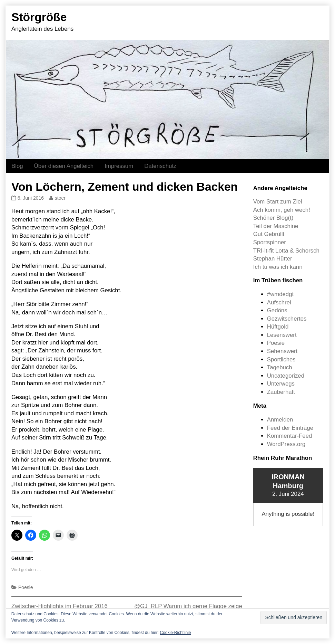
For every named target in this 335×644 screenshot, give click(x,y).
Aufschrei (279, 302)
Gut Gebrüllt (269, 234)
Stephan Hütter (273, 259)
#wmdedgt (280, 294)
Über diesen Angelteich (64, 166)
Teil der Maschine (276, 226)
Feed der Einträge (290, 428)
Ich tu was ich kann (278, 267)
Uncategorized (286, 376)
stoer (60, 198)
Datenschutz (160, 166)
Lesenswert (282, 335)
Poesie (26, 587)
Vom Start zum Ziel (278, 202)
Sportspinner (270, 242)
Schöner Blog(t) (273, 218)
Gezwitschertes (287, 319)
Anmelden (280, 420)
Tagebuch (280, 367)
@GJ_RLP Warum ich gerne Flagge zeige (188, 606)
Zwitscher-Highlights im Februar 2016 (60, 606)
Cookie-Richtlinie (175, 633)
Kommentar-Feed (290, 436)
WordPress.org (286, 444)
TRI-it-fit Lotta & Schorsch (286, 251)
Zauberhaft (281, 392)
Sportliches (281, 359)
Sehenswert (282, 351)
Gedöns (277, 310)
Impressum (119, 166)
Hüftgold (278, 327)
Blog (17, 166)
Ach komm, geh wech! (282, 210)
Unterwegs (281, 384)
